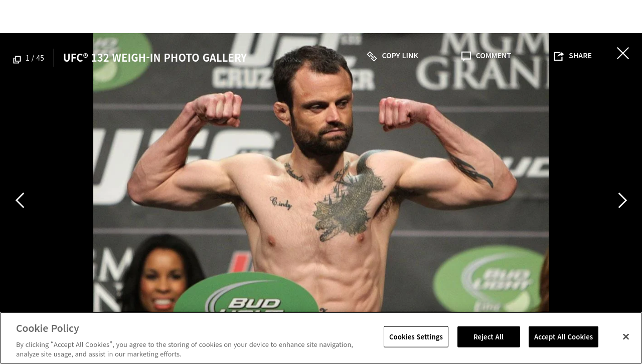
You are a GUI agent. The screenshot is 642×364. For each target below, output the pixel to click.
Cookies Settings (416, 337)
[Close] (626, 337)
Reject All (489, 337)
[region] (321, 338)
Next (622, 200)
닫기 (623, 53)
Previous (20, 200)
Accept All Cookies (564, 337)
